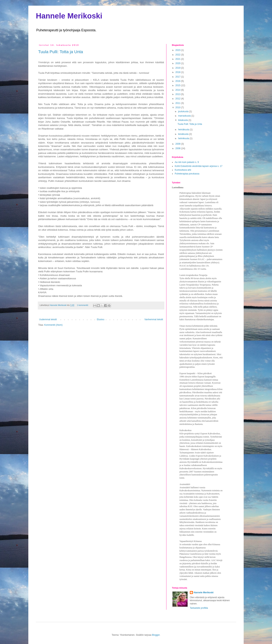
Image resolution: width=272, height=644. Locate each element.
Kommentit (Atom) (53, 325)
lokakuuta (183, 120)
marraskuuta (185, 116)
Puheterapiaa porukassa (187, 174)
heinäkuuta (184, 130)
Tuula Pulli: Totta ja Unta (61, 52)
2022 (178, 55)
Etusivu (101, 319)
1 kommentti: (83, 305)
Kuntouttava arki (183, 170)
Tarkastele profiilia (199, 608)
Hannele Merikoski (69, 16)
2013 (178, 94)
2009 (178, 144)
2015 (178, 85)
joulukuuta (184, 111)
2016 (178, 81)
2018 (178, 72)
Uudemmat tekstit (48, 319)
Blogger (156, 635)
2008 (178, 148)
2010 (178, 107)
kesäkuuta (184, 134)
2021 (178, 59)
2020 (178, 63)
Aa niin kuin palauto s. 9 (187, 162)
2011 (178, 103)
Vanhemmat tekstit (154, 319)
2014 (178, 90)
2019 (178, 68)
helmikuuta (184, 138)
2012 (178, 99)
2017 (178, 77)
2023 (178, 50)
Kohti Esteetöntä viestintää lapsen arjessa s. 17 (199, 166)
